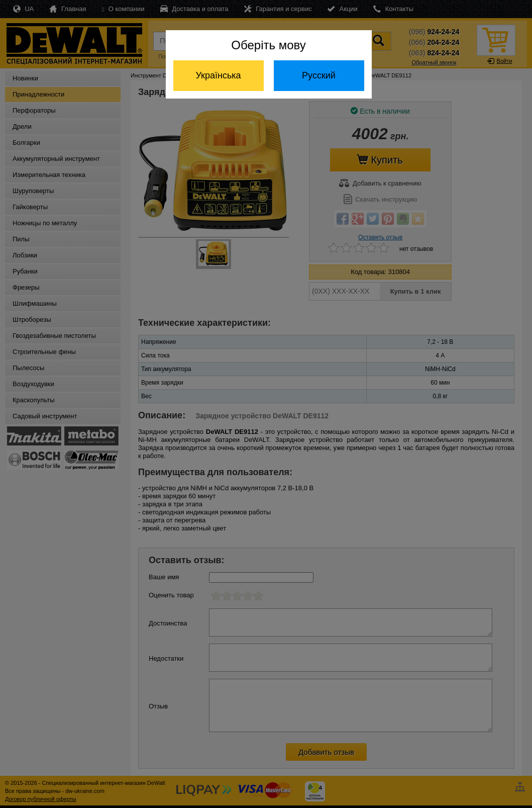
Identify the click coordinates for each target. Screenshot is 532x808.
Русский (319, 75)
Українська (218, 75)
